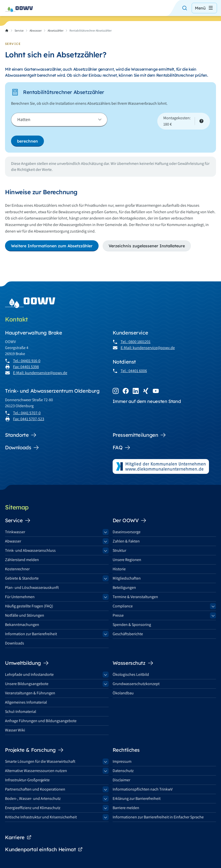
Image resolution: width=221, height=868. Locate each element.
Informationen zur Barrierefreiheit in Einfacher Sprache (158, 817)
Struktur (119, 550)
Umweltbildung (27, 663)
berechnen (27, 141)
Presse (118, 615)
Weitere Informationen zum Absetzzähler (52, 246)
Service (19, 30)
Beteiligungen (124, 587)
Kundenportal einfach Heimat (44, 849)
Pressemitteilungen (139, 435)
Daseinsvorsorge (127, 532)
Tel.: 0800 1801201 (136, 342)
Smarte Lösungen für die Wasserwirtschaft (40, 761)
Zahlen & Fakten (126, 541)
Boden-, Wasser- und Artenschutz (33, 798)
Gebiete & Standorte (22, 578)
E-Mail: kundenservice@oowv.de (40, 373)
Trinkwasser (15, 532)
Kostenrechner (17, 569)
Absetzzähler (56, 30)
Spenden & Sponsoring (132, 625)
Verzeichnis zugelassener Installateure (147, 246)
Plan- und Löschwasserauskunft (32, 587)
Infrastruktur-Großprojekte (27, 780)
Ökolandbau (123, 693)
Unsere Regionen (127, 560)
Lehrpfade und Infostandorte (29, 674)
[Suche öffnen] (185, 8)
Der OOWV (130, 520)
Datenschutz (123, 771)
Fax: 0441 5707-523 (29, 419)
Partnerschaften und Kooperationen (35, 789)
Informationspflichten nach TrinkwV (143, 789)
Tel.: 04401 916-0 (27, 361)
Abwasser (36, 30)
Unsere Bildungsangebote (27, 684)
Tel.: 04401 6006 (134, 371)
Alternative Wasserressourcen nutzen (36, 771)
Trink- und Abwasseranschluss (30, 550)
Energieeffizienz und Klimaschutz (33, 808)
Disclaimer (121, 780)
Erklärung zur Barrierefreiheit (137, 798)
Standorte (21, 435)
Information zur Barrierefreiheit (31, 634)
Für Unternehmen (20, 597)
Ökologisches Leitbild (131, 674)
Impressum (122, 761)
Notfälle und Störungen (25, 615)
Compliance (123, 606)
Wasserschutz (133, 663)
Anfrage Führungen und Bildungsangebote (41, 721)
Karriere (18, 837)
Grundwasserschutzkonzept (136, 684)
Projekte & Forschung (34, 750)
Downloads (22, 448)
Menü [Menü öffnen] (204, 8)
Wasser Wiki (15, 730)
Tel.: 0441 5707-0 (27, 413)
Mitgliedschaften (127, 578)
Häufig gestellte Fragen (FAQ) (29, 606)
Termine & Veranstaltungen (135, 597)
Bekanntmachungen (22, 625)
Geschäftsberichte (128, 634)
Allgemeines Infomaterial (26, 702)
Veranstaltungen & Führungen (30, 693)
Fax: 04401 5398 (26, 367)
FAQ (122, 448)
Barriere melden (126, 808)
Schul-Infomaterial (21, 712)
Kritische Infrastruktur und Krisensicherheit (41, 817)
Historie (119, 569)
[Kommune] (59, 120)
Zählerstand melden (22, 560)
